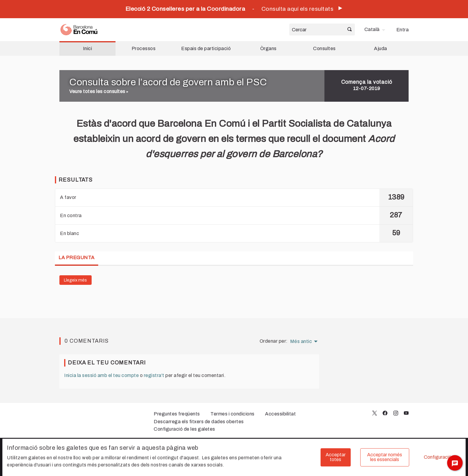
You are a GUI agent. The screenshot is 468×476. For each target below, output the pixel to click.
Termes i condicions (233, 414)
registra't (154, 375)
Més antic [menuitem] (301, 341)
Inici (88, 48)
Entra (403, 30)
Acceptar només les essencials (385, 457)
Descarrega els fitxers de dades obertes (199, 422)
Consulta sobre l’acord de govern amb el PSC (168, 82)
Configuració (438, 457)
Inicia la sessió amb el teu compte (101, 375)
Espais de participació (206, 48)
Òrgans (268, 48)
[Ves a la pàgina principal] (79, 30)
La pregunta (77, 258)
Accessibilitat (280, 414)
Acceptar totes (336, 457)
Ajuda (381, 48)
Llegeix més (75, 280)
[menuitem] (376, 30)
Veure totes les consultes (99, 91)
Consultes (324, 48)
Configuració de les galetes (184, 429)
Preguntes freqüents (177, 414)
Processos (144, 48)
